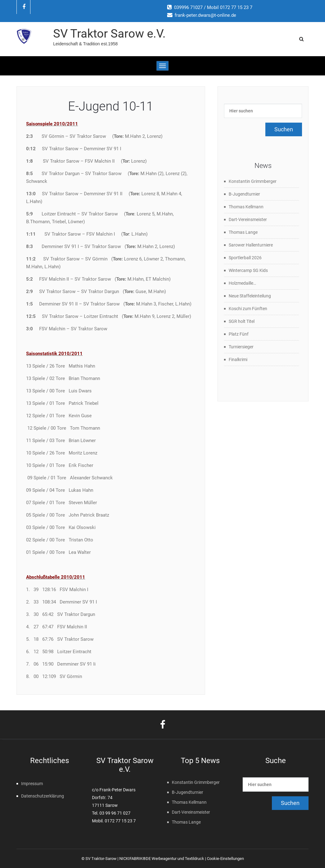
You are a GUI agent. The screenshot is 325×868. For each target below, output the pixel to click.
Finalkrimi (238, 359)
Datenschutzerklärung (43, 796)
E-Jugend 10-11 (111, 106)
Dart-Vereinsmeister (248, 219)
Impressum (32, 784)
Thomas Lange (243, 232)
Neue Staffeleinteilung (250, 296)
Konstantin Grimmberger (253, 181)
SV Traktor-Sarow (101, 859)
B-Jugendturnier (244, 194)
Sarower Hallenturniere (251, 245)
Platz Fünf (239, 334)
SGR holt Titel (242, 321)
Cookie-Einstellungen (225, 859)
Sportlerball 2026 (245, 258)
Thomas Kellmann (246, 207)
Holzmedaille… (242, 283)
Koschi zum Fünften (248, 309)
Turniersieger (241, 347)
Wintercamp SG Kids (248, 270)
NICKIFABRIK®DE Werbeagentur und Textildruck (162, 859)
